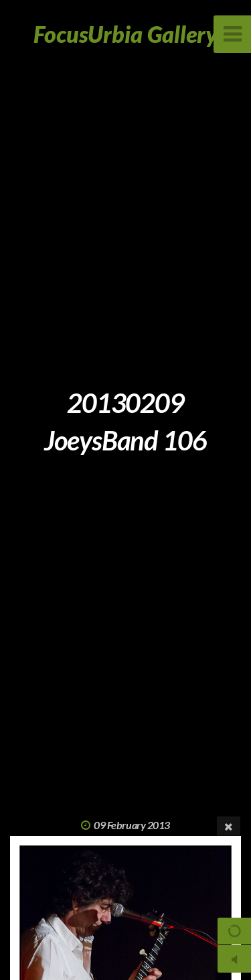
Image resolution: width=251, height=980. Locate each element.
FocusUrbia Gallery (125, 34)
